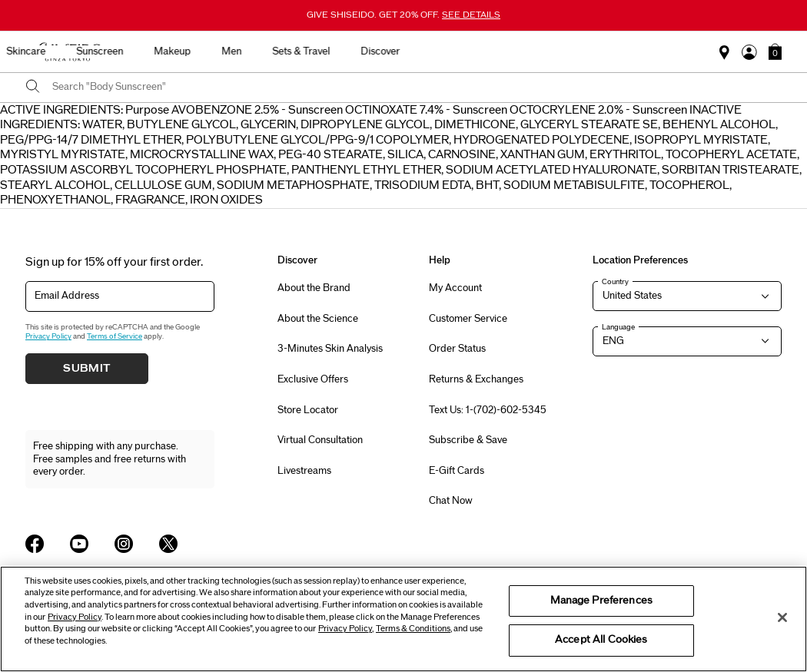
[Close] (782, 617)
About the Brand (314, 288)
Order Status (457, 349)
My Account (455, 288)
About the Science (318, 319)
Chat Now (451, 501)
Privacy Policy (48, 336)
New (242, 51)
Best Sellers (175, 51)
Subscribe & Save (468, 440)
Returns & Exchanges (476, 379)
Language (618, 327)
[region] (403, 619)
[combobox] (417, 88)
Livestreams (304, 471)
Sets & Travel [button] (578, 51)
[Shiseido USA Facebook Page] (35, 544)
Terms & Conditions (413, 629)
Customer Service (468, 319)
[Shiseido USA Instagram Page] (124, 544)
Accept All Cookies (601, 640)
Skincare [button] (303, 51)
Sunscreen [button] (377, 51)
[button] (775, 51)
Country (615, 282)
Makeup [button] (450, 51)
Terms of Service (115, 336)
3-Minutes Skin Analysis (330, 349)
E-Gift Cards (457, 471)
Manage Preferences (601, 601)
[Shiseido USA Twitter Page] (168, 544)
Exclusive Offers (313, 379)
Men (509, 51)
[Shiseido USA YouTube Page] (79, 544)
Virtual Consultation (320, 440)
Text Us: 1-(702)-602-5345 (488, 410)
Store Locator (308, 410)
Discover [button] (658, 51)
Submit (87, 369)
